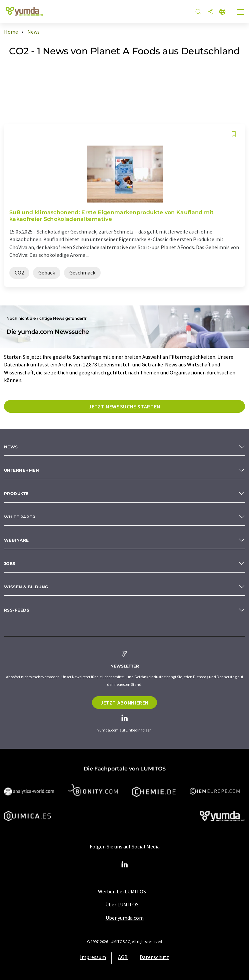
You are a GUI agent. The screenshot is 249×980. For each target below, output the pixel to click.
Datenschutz (154, 957)
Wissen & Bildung (26, 587)
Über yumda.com (125, 918)
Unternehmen (21, 470)
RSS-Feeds (17, 610)
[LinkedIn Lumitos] (125, 865)
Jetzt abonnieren (124, 703)
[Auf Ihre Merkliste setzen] (234, 134)
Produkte (16, 493)
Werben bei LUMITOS (122, 891)
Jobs (10, 563)
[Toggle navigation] (241, 13)
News (11, 447)
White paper (20, 517)
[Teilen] (210, 12)
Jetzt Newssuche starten (124, 406)
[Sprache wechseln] (222, 12)
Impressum (93, 957)
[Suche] (198, 12)
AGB (123, 957)
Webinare (16, 540)
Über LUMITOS (122, 904)
